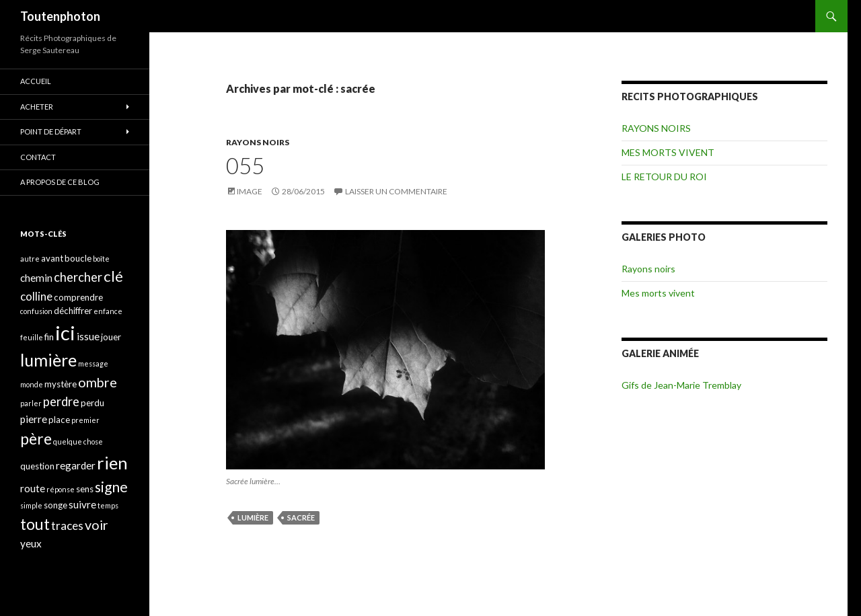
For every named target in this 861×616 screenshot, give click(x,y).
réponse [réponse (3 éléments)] (61, 489)
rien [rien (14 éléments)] (112, 463)
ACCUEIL (36, 81)
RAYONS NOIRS (258, 142)
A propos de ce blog (60, 182)
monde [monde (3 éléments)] (32, 384)
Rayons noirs (648, 269)
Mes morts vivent (658, 293)
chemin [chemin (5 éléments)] (36, 278)
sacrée (301, 517)
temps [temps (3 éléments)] (108, 505)
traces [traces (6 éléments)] (67, 526)
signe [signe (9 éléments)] (111, 487)
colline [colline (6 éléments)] (36, 296)
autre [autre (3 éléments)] (30, 259)
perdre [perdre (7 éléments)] (61, 401)
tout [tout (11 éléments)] (35, 524)
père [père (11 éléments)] (36, 438)
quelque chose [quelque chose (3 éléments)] (78, 441)
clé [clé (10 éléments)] (113, 276)
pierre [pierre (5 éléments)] (34, 419)
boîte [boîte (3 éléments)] (101, 259)
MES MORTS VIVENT (668, 152)
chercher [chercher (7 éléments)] (78, 277)
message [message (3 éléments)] (93, 363)
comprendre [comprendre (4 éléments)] (78, 297)
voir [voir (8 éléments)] (97, 525)
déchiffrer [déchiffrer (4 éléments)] (73, 311)
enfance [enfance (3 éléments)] (108, 311)
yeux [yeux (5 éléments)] (31, 543)
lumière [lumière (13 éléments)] (48, 360)
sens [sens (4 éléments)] (85, 489)
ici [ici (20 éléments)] (65, 333)
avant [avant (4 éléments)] (52, 258)
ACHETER (37, 107)
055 (245, 165)
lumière (253, 517)
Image (250, 191)
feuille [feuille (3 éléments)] (32, 337)
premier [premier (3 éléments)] (85, 420)
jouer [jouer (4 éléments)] (111, 337)
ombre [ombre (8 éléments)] (98, 382)
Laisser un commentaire (396, 191)
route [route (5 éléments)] (33, 488)
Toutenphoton (60, 16)
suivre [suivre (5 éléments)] (82, 504)
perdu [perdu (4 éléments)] (92, 403)
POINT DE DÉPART (51, 131)
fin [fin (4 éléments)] (49, 337)
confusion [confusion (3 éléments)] (36, 311)
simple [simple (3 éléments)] (31, 505)
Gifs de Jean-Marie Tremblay (681, 385)
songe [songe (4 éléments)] (55, 505)
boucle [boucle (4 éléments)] (78, 258)
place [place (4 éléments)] (59, 420)
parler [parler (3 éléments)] (31, 403)
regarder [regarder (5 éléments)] (76, 465)
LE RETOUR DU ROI (664, 177)
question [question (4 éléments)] (37, 466)
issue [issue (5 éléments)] (88, 336)
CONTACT (38, 157)
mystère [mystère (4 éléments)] (61, 384)
